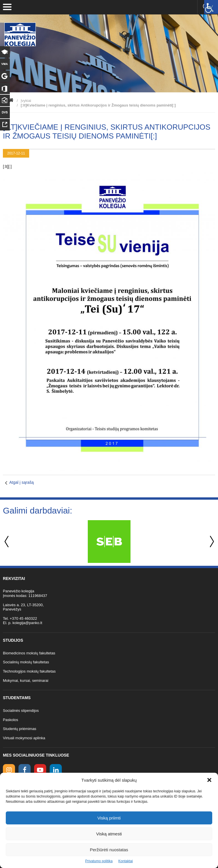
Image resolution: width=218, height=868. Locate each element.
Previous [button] (7, 542)
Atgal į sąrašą (22, 482)
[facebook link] (25, 770)
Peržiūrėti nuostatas (109, 850)
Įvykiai (26, 101)
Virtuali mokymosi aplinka (24, 738)
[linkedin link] (56, 770)
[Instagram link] (9, 770)
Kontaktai (126, 861)
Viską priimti (109, 818)
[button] (209, 780)
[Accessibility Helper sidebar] (211, 7)
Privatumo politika (99, 861)
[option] (109, 542)
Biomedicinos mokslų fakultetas (29, 653)
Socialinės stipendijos (21, 711)
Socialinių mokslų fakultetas (26, 662)
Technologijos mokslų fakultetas (29, 671)
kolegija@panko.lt (27, 623)
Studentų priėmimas (20, 729)
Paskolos (11, 720)
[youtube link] (40, 770)
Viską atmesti (109, 834)
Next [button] (211, 542)
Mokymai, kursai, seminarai (26, 681)
